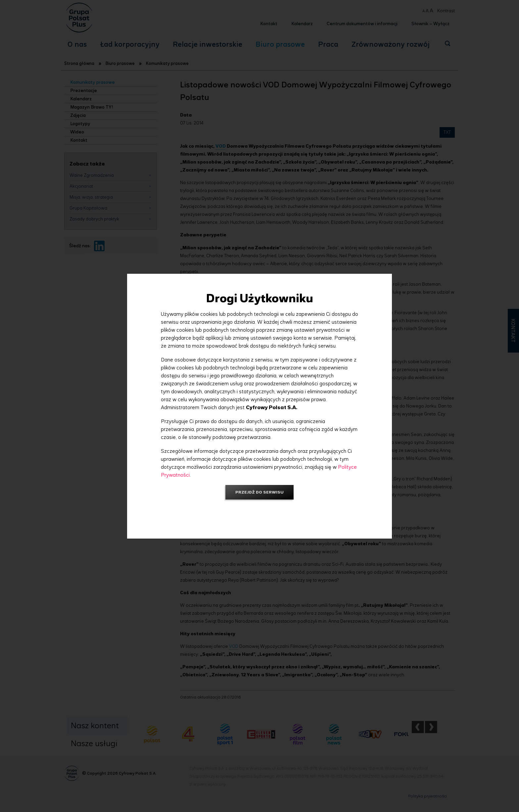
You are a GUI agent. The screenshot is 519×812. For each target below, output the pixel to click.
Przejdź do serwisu (259, 492)
